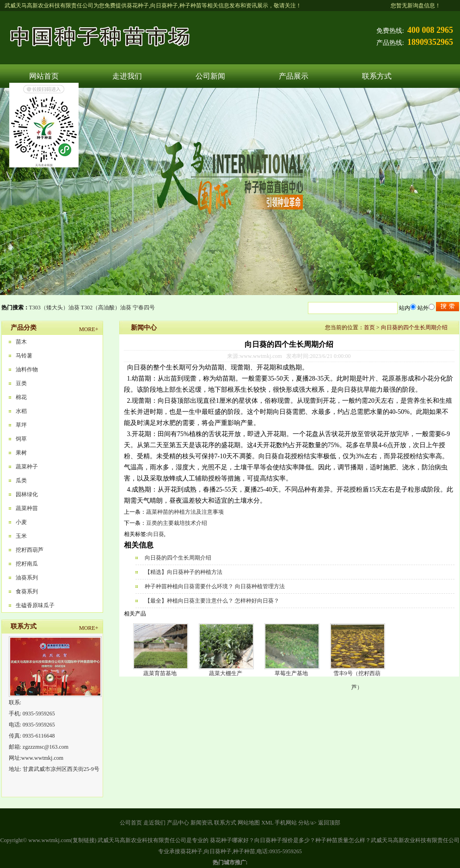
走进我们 (127, 76)
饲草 (21, 439)
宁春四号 (144, 308)
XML (267, 823)
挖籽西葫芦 (30, 550)
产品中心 (178, 823)
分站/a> (308, 823)
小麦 (21, 522)
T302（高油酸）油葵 (106, 308)
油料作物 (27, 369)
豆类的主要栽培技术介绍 (177, 523)
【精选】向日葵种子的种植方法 (184, 572)
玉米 (21, 536)
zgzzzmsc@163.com (46, 747)
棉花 (21, 397)
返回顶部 (329, 823)
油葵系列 (27, 578)
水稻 (21, 411)
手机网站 (286, 823)
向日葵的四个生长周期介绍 (414, 327)
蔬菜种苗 (27, 508)
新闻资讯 (202, 823)
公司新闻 (210, 76)
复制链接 (84, 840)
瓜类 (21, 480)
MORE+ (89, 329)
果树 (21, 453)
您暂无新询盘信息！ (416, 6)
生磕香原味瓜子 (35, 605)
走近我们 (154, 823)
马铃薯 (24, 356)
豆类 (21, 383)
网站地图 (249, 823)
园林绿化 (27, 494)
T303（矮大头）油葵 (54, 308)
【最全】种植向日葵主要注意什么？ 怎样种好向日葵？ (212, 601)
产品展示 (294, 76)
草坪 (21, 425)
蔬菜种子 (27, 467)
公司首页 (131, 823)
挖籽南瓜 (27, 564)
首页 (369, 327)
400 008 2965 (430, 30)
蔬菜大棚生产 (226, 673)
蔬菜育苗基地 (160, 673)
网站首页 (44, 76)
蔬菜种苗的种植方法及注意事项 (185, 512)
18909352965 (430, 42)
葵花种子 (138, 6)
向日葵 (156, 534)
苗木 (21, 342)
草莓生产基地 (291, 673)
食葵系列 (27, 591)
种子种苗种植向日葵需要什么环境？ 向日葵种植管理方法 (215, 586)
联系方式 (377, 76)
